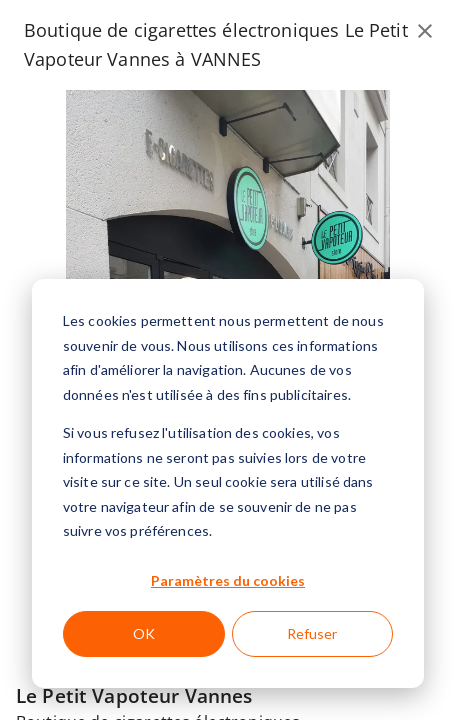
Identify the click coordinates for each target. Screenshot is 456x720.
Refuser (312, 633)
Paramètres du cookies (228, 580)
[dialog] (228, 483)
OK (144, 633)
